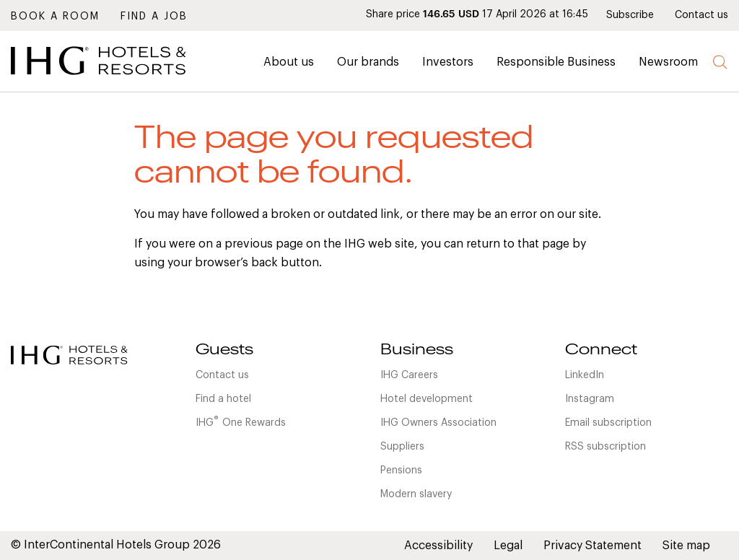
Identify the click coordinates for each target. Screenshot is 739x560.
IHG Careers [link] (409, 375)
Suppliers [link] (402, 447)
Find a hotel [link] (223, 399)
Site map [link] (686, 546)
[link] (119, 79)
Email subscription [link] (608, 423)
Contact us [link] (701, 15)
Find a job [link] (154, 17)
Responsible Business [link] (556, 62)
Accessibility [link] (438, 546)
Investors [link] (448, 62)
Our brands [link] (368, 62)
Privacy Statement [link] (592, 546)
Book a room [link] (55, 17)
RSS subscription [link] (605, 447)
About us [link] (289, 62)
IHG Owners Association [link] (438, 423)
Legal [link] (508, 546)
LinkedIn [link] (585, 375)
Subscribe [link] (630, 15)
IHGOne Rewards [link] (241, 421)
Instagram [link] (590, 399)
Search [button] (721, 62)
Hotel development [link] (427, 399)
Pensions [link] (401, 471)
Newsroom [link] (668, 62)
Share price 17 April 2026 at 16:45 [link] (477, 14)
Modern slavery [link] (416, 494)
